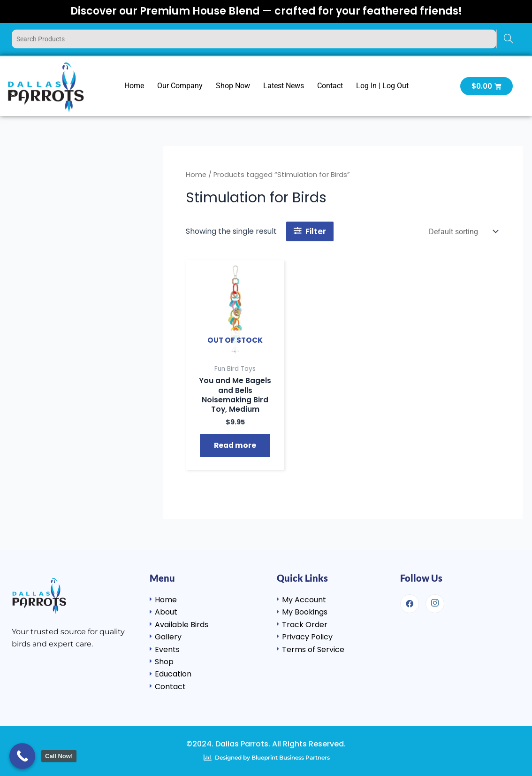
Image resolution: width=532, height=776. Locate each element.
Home (134, 86)
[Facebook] (410, 604)
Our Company (180, 86)
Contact (330, 86)
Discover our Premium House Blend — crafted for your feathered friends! (266, 11)
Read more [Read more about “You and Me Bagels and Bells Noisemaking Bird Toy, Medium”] (235, 446)
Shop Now (233, 86)
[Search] (508, 39)
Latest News (284, 86)
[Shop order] (463, 232)
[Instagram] (435, 604)
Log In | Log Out (382, 86)
